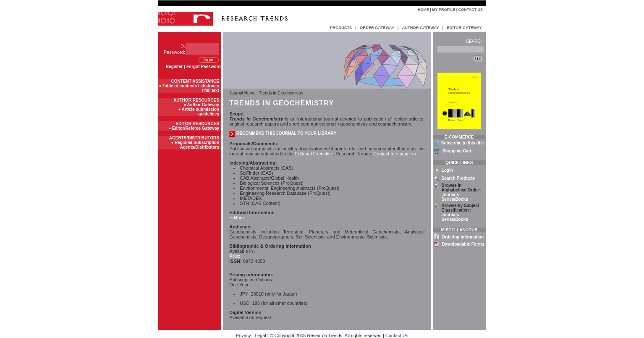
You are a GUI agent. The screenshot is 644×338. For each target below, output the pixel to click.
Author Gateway (203, 105)
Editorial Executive (314, 154)
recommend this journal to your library (283, 133)
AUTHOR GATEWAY (420, 28)
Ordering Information (463, 237)
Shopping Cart (457, 151)
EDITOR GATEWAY (464, 28)
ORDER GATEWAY (377, 28)
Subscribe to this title (463, 143)
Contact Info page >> (394, 154)
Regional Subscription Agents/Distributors (197, 145)
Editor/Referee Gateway (196, 128)
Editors (236, 217)
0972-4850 (247, 261)
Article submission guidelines (200, 112)
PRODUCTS (341, 28)
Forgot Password (204, 67)
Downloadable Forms (463, 244)
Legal (260, 335)
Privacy (243, 335)
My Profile (444, 10)
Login (447, 170)
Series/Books (455, 199)
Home (423, 10)
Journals (450, 195)
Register (174, 67)
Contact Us (471, 10)
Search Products (458, 178)
